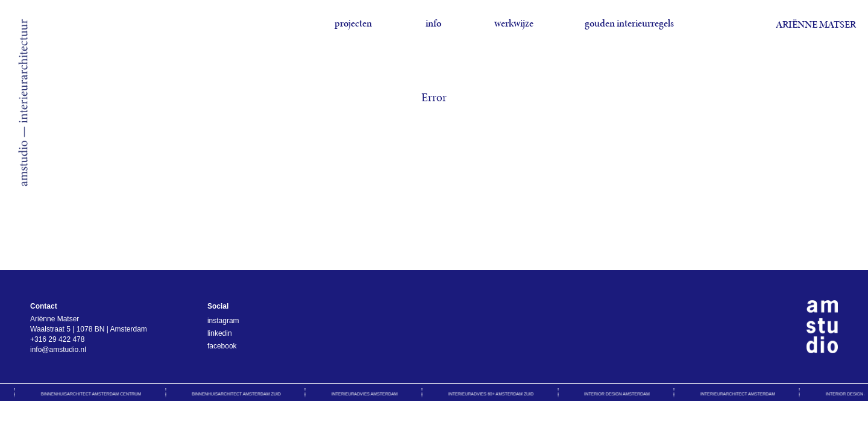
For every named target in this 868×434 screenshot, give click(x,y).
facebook (222, 346)
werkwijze (514, 23)
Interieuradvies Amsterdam (366, 394)
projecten (353, 23)
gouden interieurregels (629, 23)
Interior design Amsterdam (619, 394)
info (433, 23)
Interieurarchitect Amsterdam (739, 394)
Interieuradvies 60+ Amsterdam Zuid (492, 394)
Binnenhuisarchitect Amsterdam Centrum (92, 394)
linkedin (220, 333)
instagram (223, 321)
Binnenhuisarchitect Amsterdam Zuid (237, 394)
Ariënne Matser (816, 24)
